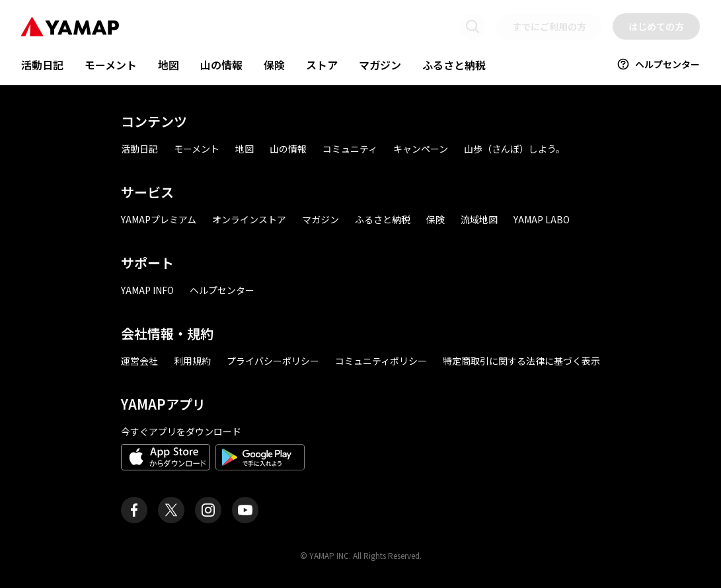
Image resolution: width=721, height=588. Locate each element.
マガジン (380, 65)
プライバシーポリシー (273, 361)
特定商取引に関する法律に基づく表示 (521, 361)
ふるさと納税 (454, 65)
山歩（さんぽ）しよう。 (514, 149)
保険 (274, 65)
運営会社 (139, 361)
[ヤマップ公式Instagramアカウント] (208, 510)
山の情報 (221, 65)
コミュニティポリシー (381, 361)
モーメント (111, 65)
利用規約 (192, 361)
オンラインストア (249, 219)
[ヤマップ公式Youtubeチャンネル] (245, 510)
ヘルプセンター (658, 64)
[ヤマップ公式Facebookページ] (134, 510)
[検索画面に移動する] (473, 26)
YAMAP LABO (542, 219)
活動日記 (42, 65)
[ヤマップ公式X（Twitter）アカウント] (171, 510)
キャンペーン (421, 149)
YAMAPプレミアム (159, 219)
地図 (169, 65)
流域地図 (479, 219)
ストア (322, 65)
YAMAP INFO (147, 290)
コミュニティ (350, 149)
